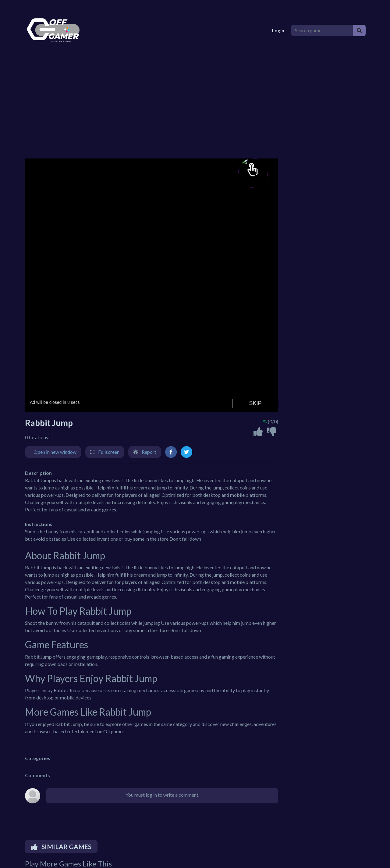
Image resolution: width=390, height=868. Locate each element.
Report (149, 452)
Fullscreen (109, 452)
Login (278, 30)
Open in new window (55, 452)
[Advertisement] (195, 107)
